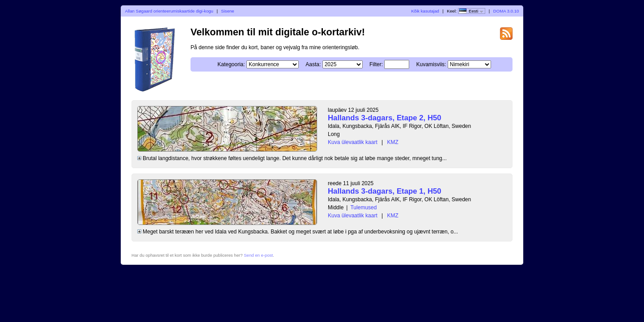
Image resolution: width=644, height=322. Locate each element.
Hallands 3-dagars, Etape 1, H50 (385, 191)
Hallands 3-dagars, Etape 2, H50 (385, 118)
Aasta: (313, 64)
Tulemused (363, 208)
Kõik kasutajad (425, 11)
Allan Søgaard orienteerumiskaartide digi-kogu (169, 11)
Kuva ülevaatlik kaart (353, 142)
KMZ (393, 142)
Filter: (376, 64)
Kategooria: (231, 64)
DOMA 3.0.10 (506, 11)
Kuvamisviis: (431, 64)
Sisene (227, 11)
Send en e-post (258, 255)
